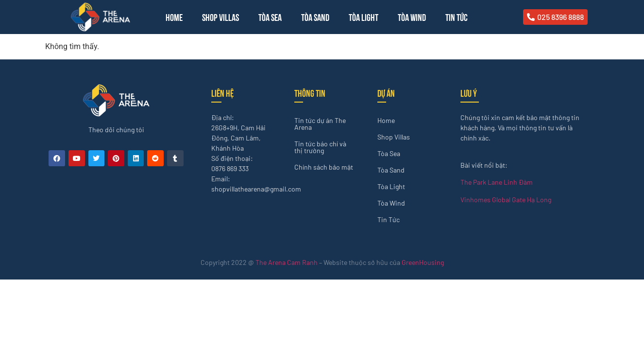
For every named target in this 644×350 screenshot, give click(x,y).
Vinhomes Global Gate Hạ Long (506, 200)
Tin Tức (457, 17)
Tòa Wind (412, 17)
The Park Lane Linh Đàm (497, 182)
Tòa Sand (315, 17)
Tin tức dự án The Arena (320, 124)
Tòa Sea (270, 17)
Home (174, 17)
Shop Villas (220, 17)
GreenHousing (423, 262)
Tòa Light (364, 17)
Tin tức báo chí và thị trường (320, 147)
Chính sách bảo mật (324, 167)
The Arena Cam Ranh (287, 262)
